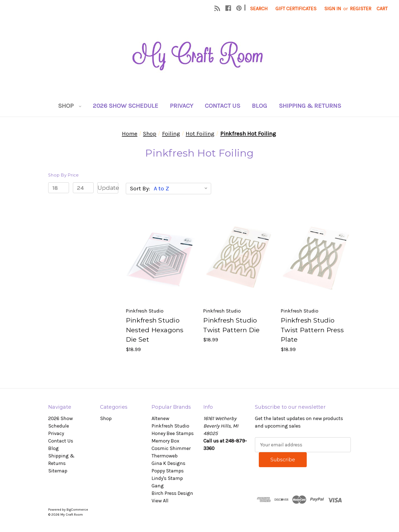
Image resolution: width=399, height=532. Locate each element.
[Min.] (59, 188)
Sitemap (58, 471)
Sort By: (140, 188)
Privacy (181, 106)
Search (259, 9)
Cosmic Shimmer (171, 448)
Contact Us (222, 106)
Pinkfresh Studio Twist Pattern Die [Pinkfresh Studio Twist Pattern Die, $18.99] (231, 325)
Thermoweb (165, 456)
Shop (70, 106)
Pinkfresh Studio (170, 426)
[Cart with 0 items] (382, 9)
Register (361, 9)
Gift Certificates (296, 9)
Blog (259, 106)
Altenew (160, 418)
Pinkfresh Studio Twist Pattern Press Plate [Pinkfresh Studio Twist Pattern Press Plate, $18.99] (312, 330)
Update (108, 188)
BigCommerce (77, 510)
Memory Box (165, 441)
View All (160, 501)
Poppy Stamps (168, 471)
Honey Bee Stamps (173, 433)
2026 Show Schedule (126, 106)
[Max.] (83, 188)
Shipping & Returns (310, 106)
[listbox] (182, 188)
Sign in (333, 9)
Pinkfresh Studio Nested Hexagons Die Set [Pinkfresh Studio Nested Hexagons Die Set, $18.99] (155, 330)
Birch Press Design (172, 493)
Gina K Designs (168, 463)
